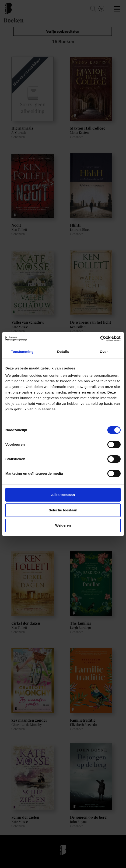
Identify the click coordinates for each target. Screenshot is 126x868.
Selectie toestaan (63, 510)
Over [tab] (104, 352)
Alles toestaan (63, 495)
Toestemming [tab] (22, 352)
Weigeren (63, 525)
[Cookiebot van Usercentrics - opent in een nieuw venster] (100, 339)
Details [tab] (63, 352)
